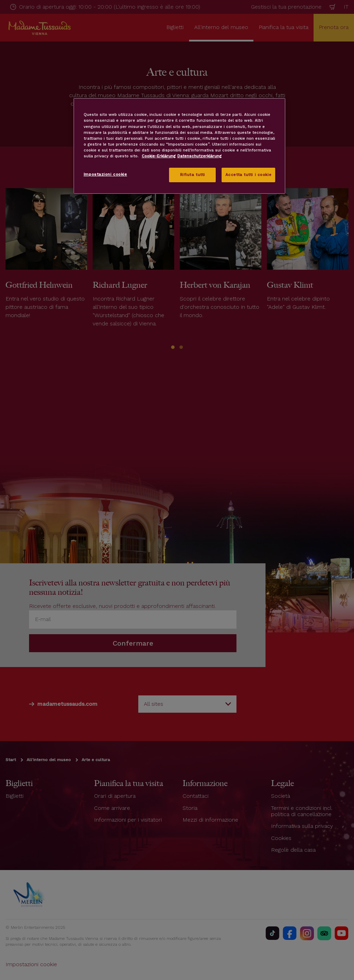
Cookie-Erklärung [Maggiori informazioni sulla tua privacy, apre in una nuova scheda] (159, 156)
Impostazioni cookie (105, 174)
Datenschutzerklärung (199, 156)
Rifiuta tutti (193, 175)
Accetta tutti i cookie (249, 175)
